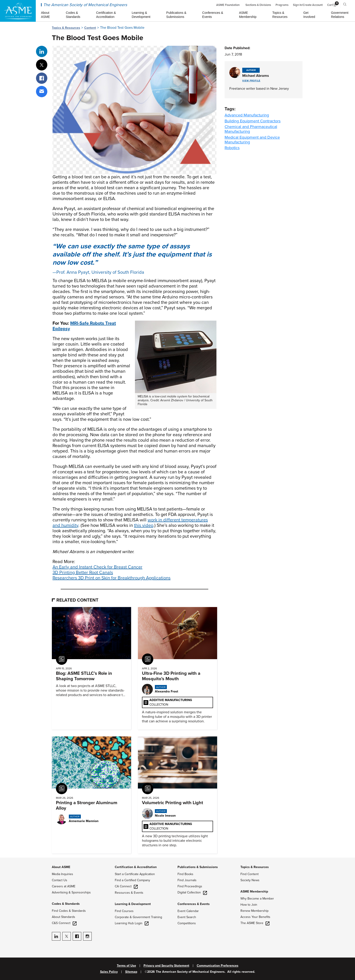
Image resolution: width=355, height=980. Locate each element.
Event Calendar (188, 911)
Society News (250, 880)
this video (144, 525)
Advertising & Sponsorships (71, 892)
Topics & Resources (66, 28)
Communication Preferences (218, 966)
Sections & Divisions (258, 5)
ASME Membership (254, 892)
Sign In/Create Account (308, 5)
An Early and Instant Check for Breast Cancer (97, 567)
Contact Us (60, 880)
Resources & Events (129, 893)
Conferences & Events (194, 904)
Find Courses (124, 911)
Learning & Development (133, 904)
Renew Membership (254, 911)
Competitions (187, 923)
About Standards (64, 917)
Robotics (232, 148)
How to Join (249, 905)
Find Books (185, 874)
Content (90, 28)
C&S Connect (64, 923)
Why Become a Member (257, 899)
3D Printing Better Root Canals (83, 573)
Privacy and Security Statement (166, 966)
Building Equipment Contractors (253, 121)
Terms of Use (126, 966)
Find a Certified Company (132, 880)
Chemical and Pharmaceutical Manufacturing (251, 129)
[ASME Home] (18, 11)
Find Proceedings (190, 886)
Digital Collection (192, 892)
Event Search (187, 917)
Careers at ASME (64, 886)
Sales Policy (109, 972)
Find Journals (187, 880)
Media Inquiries (62, 874)
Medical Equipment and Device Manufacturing (252, 140)
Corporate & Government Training (138, 917)
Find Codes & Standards (69, 911)
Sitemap (131, 972)
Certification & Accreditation (136, 867)
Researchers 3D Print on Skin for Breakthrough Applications (112, 578)
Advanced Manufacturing (247, 115)
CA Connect (126, 886)
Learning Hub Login (132, 923)
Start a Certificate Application (135, 874)
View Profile (251, 81)
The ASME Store (255, 923)
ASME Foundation (228, 5)
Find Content (249, 874)
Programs (282, 5)
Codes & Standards (66, 904)
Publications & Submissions (198, 867)
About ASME (61, 867)
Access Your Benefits (255, 917)
